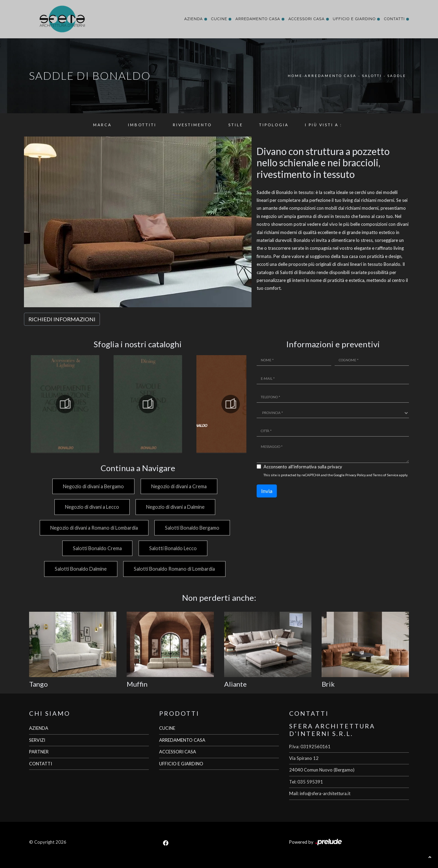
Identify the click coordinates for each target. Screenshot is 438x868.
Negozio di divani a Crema (179, 486)
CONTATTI (41, 764)
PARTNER (39, 752)
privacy (335, 467)
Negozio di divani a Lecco (91, 507)
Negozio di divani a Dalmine (175, 507)
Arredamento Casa (258, 19)
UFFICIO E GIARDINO (181, 764)
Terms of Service (386, 475)
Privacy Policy (356, 475)
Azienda (193, 19)
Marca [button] (102, 125)
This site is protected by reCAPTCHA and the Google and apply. (336, 475)
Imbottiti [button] (142, 125)
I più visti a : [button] (324, 125)
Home (295, 76)
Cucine (219, 19)
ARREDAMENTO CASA (182, 740)
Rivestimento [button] (192, 125)
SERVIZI (37, 740)
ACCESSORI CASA (178, 752)
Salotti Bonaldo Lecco (173, 548)
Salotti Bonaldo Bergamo (192, 528)
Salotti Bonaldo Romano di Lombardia (174, 569)
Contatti (394, 19)
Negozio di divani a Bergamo (93, 486)
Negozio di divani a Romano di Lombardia (93, 528)
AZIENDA (39, 728)
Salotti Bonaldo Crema (97, 548)
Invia (267, 491)
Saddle (397, 76)
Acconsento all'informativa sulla (303, 467)
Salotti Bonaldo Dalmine (80, 569)
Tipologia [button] (274, 125)
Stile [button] (236, 125)
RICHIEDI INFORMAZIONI (62, 319)
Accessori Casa (307, 19)
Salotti (372, 76)
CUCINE (167, 728)
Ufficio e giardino (354, 19)
